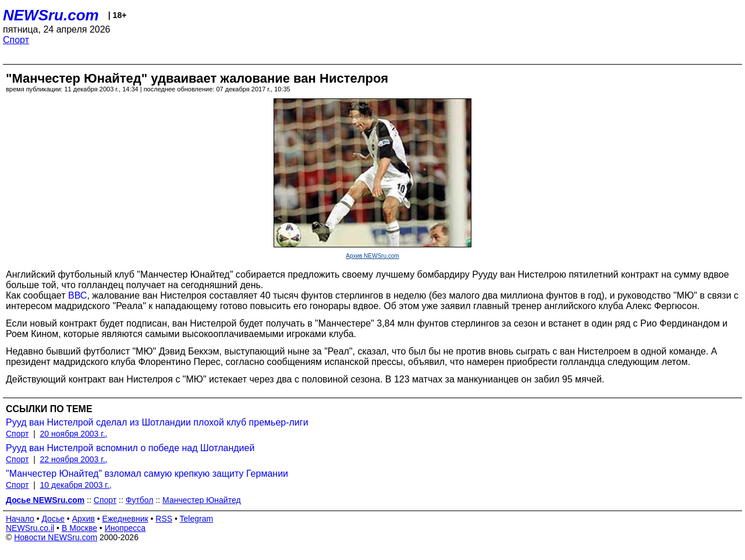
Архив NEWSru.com (372, 256)
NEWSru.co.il (30, 528)
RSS (164, 519)
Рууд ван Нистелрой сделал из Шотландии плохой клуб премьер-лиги (157, 422)
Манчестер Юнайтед (202, 500)
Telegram (197, 519)
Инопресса (125, 528)
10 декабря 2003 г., (76, 485)
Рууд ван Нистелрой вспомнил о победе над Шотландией (130, 448)
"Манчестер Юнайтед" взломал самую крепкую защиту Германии (147, 474)
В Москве (79, 528)
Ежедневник (125, 519)
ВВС (77, 295)
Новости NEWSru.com (56, 537)
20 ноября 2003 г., (74, 434)
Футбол (140, 500)
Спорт (16, 40)
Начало (20, 519)
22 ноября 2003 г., (74, 459)
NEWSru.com (51, 15)
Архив (84, 519)
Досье (53, 519)
